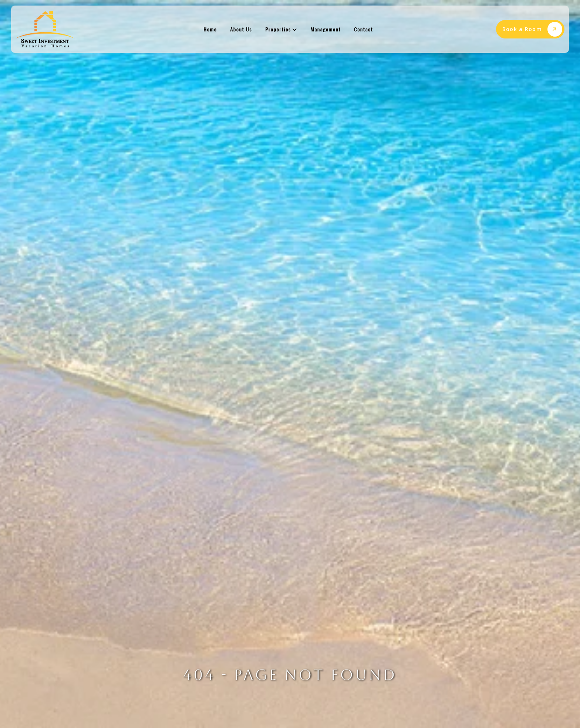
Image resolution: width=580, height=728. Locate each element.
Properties (281, 29)
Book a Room (532, 29)
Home (210, 29)
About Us (241, 29)
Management (326, 29)
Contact (363, 29)
